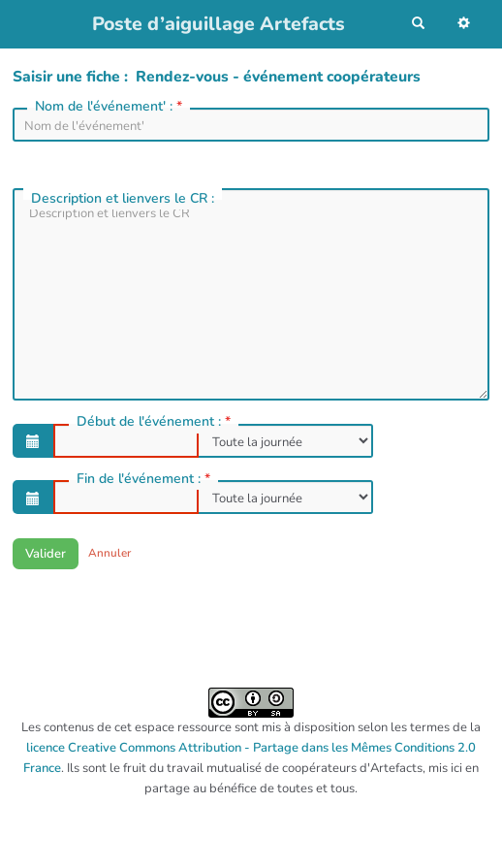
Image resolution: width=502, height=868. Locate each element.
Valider (46, 554)
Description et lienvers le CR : (125, 198)
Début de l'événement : (156, 422)
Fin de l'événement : (145, 479)
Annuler (110, 553)
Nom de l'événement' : (110, 107)
